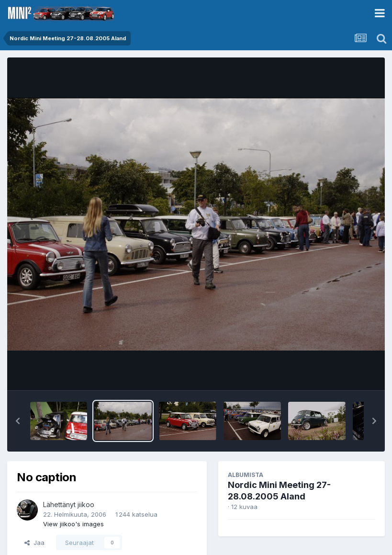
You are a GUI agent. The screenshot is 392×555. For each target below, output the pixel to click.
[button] (18, 421)
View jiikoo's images (73, 524)
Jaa (34, 543)
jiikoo (86, 504)
